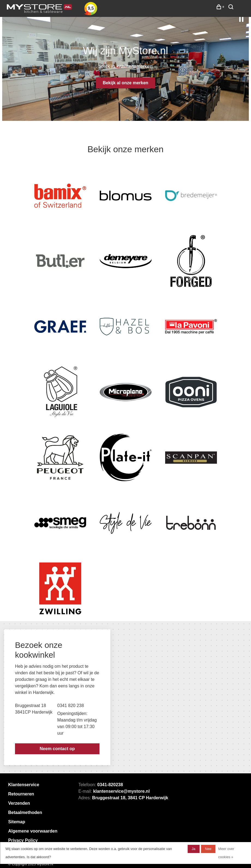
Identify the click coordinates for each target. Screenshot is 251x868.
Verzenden (19, 803)
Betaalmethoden (25, 812)
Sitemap (17, 822)
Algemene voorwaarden (33, 831)
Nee (208, 849)
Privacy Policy (23, 840)
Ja (193, 849)
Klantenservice (24, 785)
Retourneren (21, 794)
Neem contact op (57, 749)
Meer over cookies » (226, 853)
